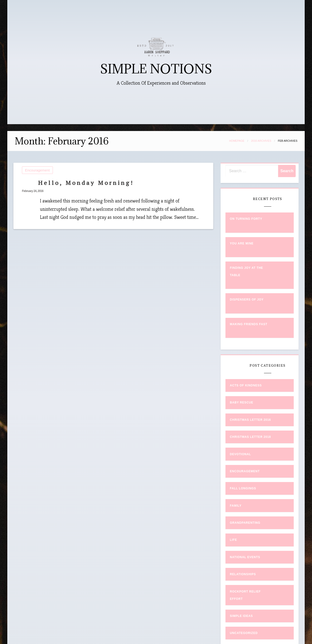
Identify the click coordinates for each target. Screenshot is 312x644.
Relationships (243, 574)
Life (233, 540)
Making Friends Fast (249, 324)
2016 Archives (261, 141)
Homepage (237, 141)
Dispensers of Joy (247, 300)
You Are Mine (242, 243)
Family (236, 506)
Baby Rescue (242, 402)
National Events (245, 557)
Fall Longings (243, 488)
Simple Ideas (241, 616)
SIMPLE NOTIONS (156, 69)
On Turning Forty (246, 219)
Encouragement (38, 170)
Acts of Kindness (246, 385)
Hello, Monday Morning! (86, 183)
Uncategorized (244, 633)
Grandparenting (245, 523)
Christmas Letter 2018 (250, 437)
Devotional (240, 454)
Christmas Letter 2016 (250, 420)
